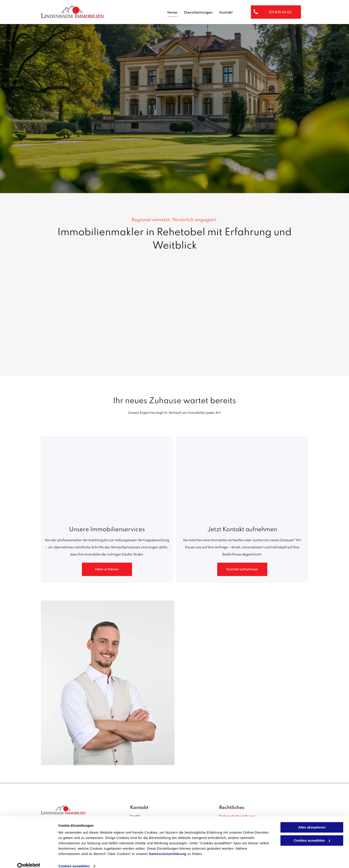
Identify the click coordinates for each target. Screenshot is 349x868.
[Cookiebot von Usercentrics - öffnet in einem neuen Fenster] (29, 859)
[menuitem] (172, 12)
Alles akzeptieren (312, 820)
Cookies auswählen (74, 859)
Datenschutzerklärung (168, 847)
